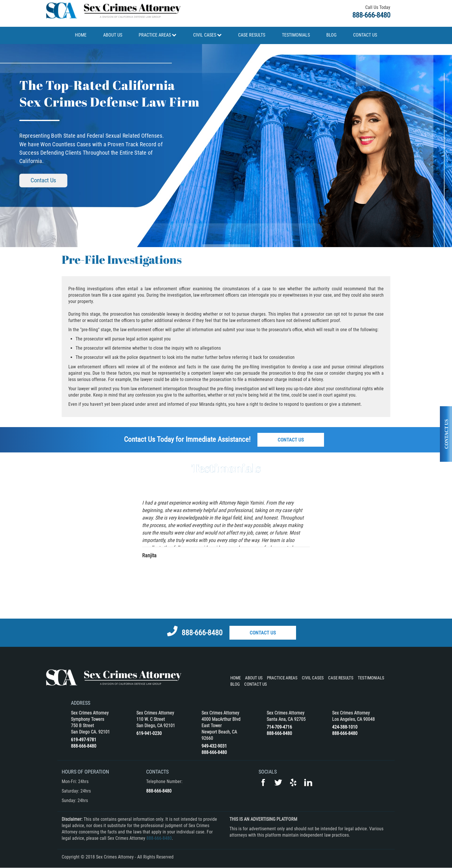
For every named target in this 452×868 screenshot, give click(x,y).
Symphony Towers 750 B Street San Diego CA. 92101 (90, 726)
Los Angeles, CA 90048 (353, 719)
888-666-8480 (371, 15)
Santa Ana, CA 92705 (286, 719)
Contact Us (43, 181)
